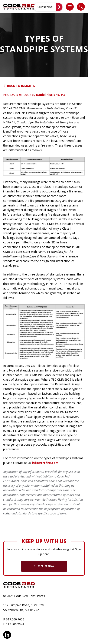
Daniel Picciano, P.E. (51, 95)
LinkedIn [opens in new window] (7, 635)
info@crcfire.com (45, 463)
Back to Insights (19, 86)
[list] (70, 7)
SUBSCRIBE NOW (44, 566)
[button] (72, 7)
